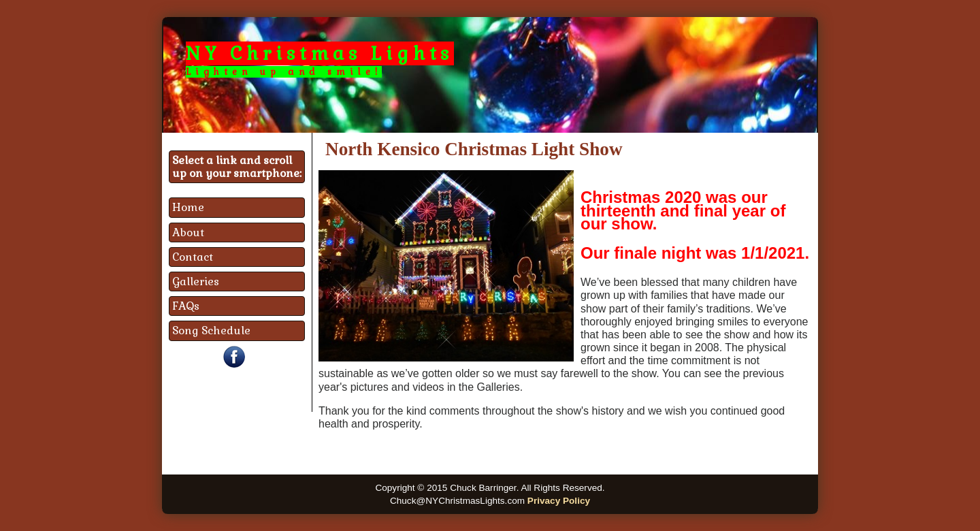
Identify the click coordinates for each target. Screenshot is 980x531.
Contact (193, 257)
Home (188, 207)
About (188, 232)
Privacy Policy (559, 501)
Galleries (196, 281)
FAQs (186, 306)
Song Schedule (211, 331)
